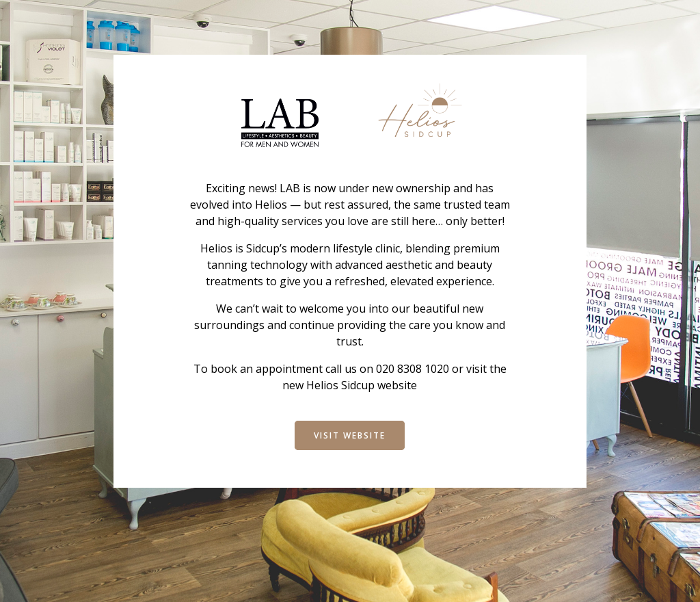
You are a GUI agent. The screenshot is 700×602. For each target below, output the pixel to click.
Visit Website (350, 435)
